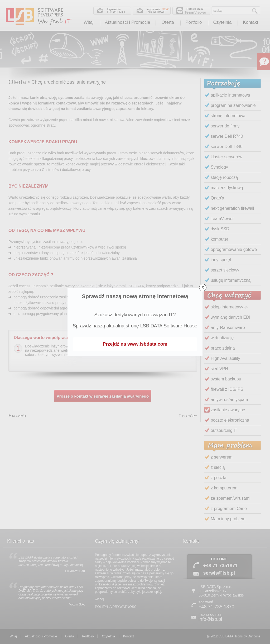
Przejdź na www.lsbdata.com (135, 344)
